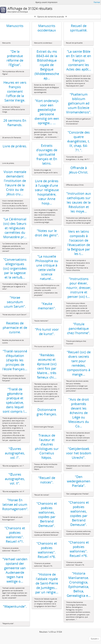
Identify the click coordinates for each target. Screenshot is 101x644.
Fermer (97, 2)
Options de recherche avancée (51, 17)
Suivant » (95, 639)
